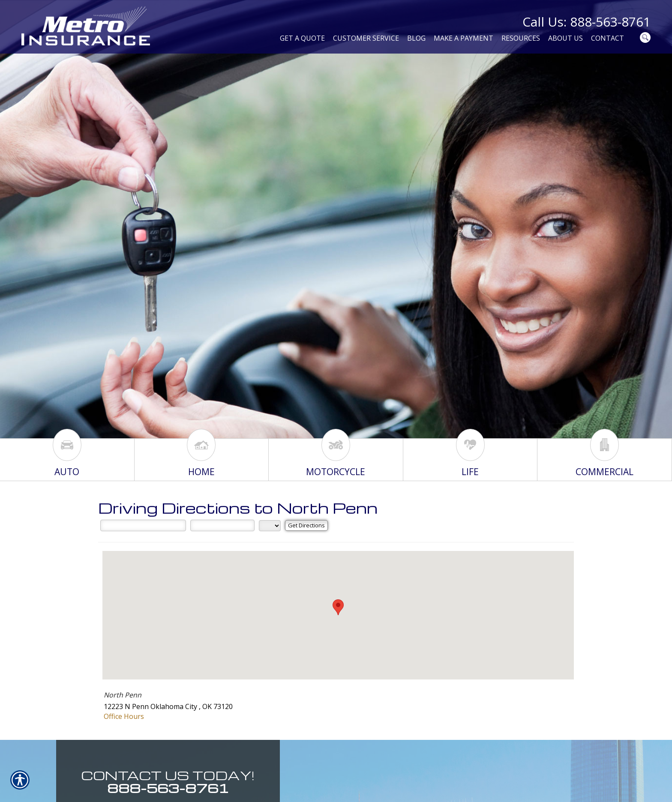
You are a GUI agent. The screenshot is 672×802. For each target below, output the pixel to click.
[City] (222, 525)
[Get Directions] (306, 525)
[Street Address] (143, 525)
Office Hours (124, 716)
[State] (270, 526)
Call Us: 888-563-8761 (586, 22)
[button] (338, 607)
